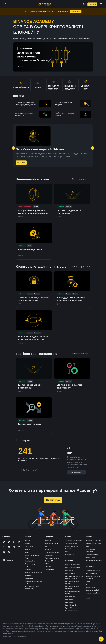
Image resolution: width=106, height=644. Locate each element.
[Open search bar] (83, 4)
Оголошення (29, 546)
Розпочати (21, 163)
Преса (27, 552)
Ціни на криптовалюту (73, 568)
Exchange (48, 541)
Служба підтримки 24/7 (93, 571)
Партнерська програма (93, 541)
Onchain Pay (69, 554)
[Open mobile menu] (101, 4)
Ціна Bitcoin (69, 571)
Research (48, 567)
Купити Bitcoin (70, 596)
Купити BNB (69, 599)
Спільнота (28, 570)
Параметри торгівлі (92, 590)
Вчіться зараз (76, 11)
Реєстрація (92, 4)
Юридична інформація (32, 555)
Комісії (88, 581)
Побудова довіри (30, 564)
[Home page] (45, 4)
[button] (101, 4)
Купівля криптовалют (52, 543)
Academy (48, 549)
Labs (67, 551)
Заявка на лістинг (71, 543)
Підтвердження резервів (94, 560)
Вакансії (27, 543)
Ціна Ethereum (70, 573)
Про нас (27, 541)
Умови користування (76, 632)
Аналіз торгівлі (91, 557)
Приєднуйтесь (53, 500)
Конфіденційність (30, 561)
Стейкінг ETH (49, 561)
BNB (87, 546)
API (87, 584)
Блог (26, 567)
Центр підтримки (91, 573)
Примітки (28, 576)
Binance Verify (90, 587)
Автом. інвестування (52, 558)
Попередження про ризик (33, 573)
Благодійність (50, 570)
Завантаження (29, 578)
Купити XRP (69, 602)
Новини (27, 549)
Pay (46, 546)
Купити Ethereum (71, 608)
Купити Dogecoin (71, 605)
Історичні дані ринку (92, 554)
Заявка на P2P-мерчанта (74, 541)
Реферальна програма (93, 543)
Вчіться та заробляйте (73, 565)
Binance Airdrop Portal (93, 593)
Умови (27, 558)
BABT (47, 564)
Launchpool (49, 555)
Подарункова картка (52, 552)
